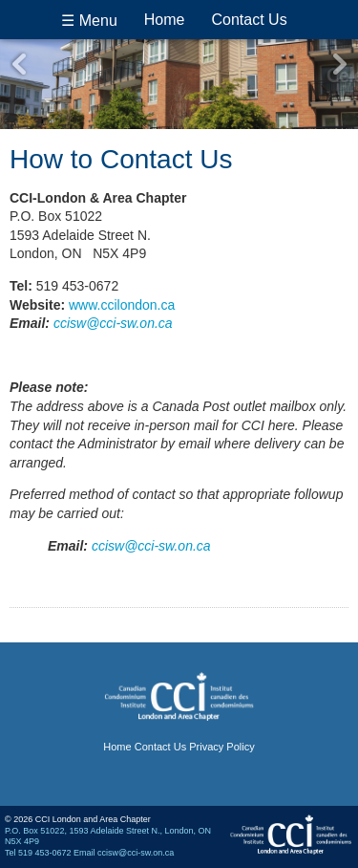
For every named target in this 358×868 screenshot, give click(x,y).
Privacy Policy (221, 747)
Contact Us (250, 20)
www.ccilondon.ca (122, 305)
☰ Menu (89, 21)
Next (339, 64)
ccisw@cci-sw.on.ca (113, 323)
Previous (19, 64)
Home (165, 20)
